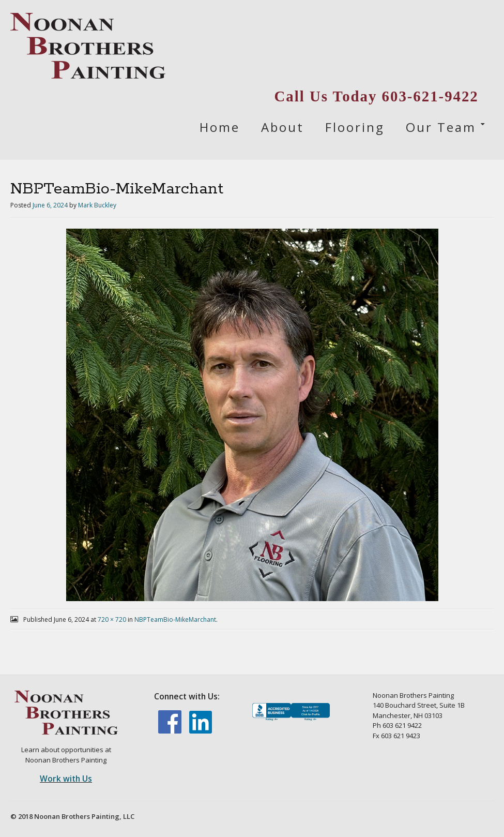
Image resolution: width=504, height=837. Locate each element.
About (282, 127)
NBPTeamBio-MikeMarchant (175, 619)
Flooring (355, 127)
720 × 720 (112, 619)
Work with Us (66, 779)
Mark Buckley (97, 205)
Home (220, 127)
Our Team (441, 127)
